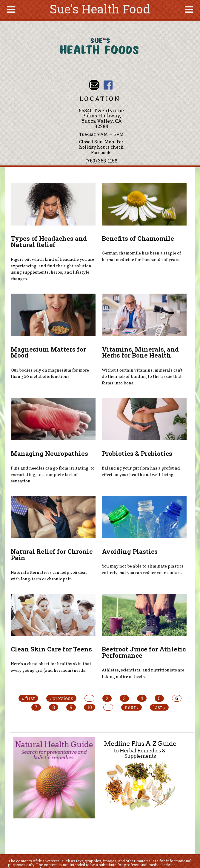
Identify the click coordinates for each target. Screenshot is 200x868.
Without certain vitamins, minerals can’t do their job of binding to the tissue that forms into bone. (142, 377)
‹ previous (61, 698)
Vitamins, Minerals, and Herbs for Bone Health (140, 352)
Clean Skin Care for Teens (51, 649)
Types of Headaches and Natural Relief (49, 241)
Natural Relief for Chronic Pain (52, 555)
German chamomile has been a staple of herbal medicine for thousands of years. (141, 257)
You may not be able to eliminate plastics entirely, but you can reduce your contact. (143, 570)
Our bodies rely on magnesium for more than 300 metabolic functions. (50, 374)
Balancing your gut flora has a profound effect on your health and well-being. (141, 472)
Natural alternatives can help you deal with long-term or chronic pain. (49, 576)
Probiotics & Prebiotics (137, 453)
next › (131, 707)
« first (28, 698)
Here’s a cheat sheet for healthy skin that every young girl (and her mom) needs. (51, 667)
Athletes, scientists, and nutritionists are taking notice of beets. (143, 674)
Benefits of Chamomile (138, 238)
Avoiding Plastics (130, 551)
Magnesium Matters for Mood (48, 352)
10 (90, 707)
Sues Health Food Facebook (108, 85)
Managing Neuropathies (49, 453)
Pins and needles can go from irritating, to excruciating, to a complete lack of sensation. (53, 475)
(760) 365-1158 (101, 161)
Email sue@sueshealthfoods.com (94, 85)
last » (159, 707)
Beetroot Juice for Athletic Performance (144, 652)
